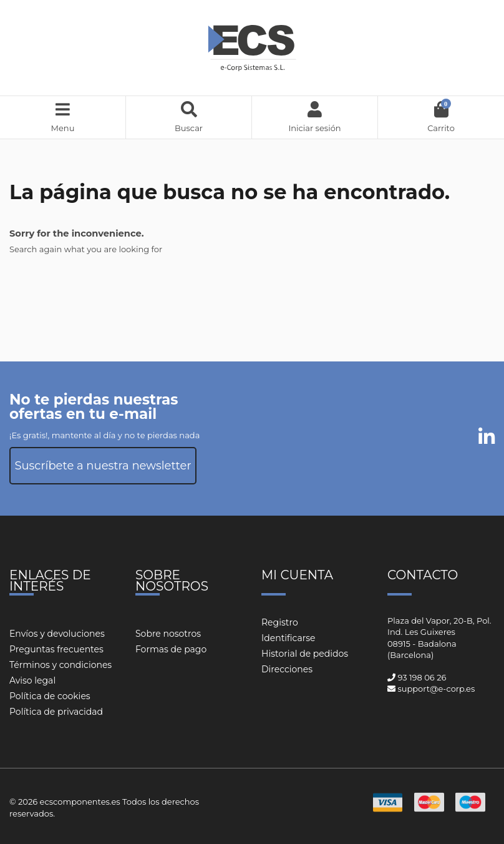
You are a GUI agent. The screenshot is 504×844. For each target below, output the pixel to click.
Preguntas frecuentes (56, 649)
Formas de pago (171, 649)
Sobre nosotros (168, 634)
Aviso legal (32, 680)
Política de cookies (50, 696)
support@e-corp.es (436, 689)
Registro (280, 622)
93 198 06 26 (422, 677)
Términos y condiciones (61, 665)
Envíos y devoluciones (57, 634)
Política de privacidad (56, 712)
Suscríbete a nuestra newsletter (103, 466)
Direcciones (287, 669)
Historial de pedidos (305, 654)
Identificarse (288, 638)
